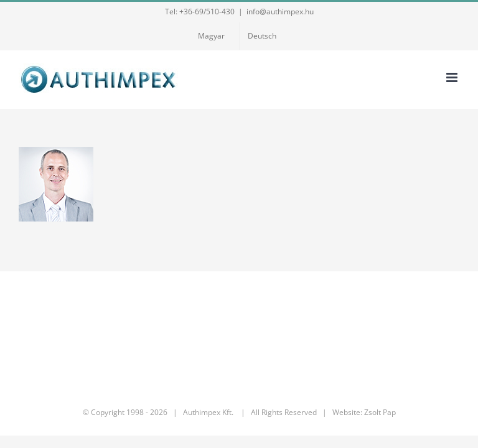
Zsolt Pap (380, 412)
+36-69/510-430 (207, 12)
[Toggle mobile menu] (453, 77)
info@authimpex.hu (280, 12)
